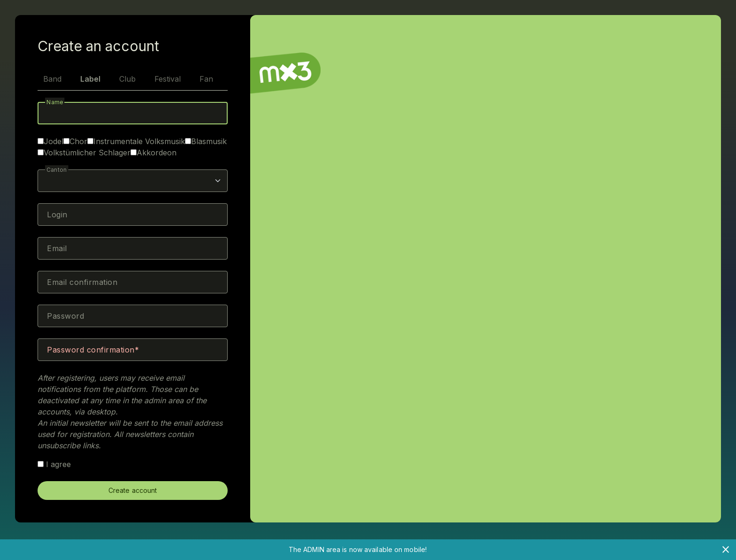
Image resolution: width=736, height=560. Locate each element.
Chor (78, 141)
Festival (168, 79)
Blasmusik (209, 141)
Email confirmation (82, 282)
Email (57, 248)
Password (65, 316)
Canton (57, 170)
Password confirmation (91, 350)
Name (55, 102)
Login (57, 215)
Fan (206, 79)
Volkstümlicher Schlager (87, 153)
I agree (54, 464)
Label (90, 79)
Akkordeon (157, 153)
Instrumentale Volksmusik (139, 141)
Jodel (54, 141)
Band (52, 79)
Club (127, 79)
